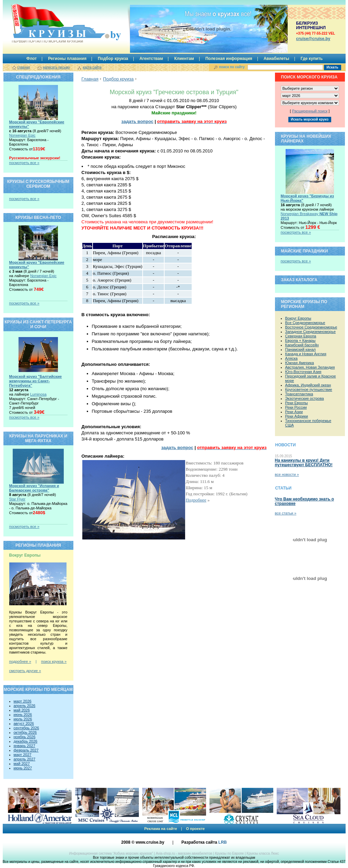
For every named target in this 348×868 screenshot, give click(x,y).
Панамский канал (301, 349)
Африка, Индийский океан (308, 385)
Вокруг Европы (298, 318)
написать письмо (56, 67)
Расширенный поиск (310, 111)
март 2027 (23, 755)
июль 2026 (23, 719)
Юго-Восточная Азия (303, 372)
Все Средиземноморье (305, 323)
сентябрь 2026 (26, 728)
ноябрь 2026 (25, 737)
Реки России (296, 407)
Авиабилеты (277, 59)
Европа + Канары (301, 340)
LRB (223, 842)
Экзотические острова (305, 398)
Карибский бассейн (302, 345)
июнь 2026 (23, 715)
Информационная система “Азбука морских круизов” (111, 853)
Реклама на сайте (161, 829)
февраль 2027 (26, 750)
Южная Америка (300, 363)
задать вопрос (137, 121)
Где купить (312, 59)
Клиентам (184, 59)
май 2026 (22, 710)
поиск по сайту (232, 67)
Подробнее (196, 500)
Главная (90, 79)
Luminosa (38, 394)
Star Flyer (17, 499)
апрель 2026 (25, 706)
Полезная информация (229, 59)
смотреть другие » (25, 671)
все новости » (287, 474)
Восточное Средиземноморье (311, 327)
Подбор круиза (113, 59)
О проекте (195, 829)
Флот (32, 59)
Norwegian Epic (22, 135)
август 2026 (24, 723)
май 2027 (22, 764)
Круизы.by (47, 23)
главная (24, 67)
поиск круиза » (54, 661)
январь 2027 (25, 746)
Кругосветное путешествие (309, 389)
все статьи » (286, 513)
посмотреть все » (24, 163)
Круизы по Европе (229, 853)
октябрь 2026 (25, 732)
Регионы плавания (67, 59)
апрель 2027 (25, 759)
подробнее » (20, 661)
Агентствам (151, 59)
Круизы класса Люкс (263, 853)
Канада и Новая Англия (306, 354)
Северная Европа (301, 336)
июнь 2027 (23, 768)
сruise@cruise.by (313, 39)
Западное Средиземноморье (311, 332)
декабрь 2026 (26, 741)
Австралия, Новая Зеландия (310, 367)
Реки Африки (297, 416)
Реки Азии (294, 412)
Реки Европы (297, 403)
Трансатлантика (299, 394)
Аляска (291, 358)
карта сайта (92, 67)
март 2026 (23, 701)
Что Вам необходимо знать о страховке (304, 501)
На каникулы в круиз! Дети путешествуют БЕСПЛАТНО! (304, 463)
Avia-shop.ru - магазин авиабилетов (184, 853)
